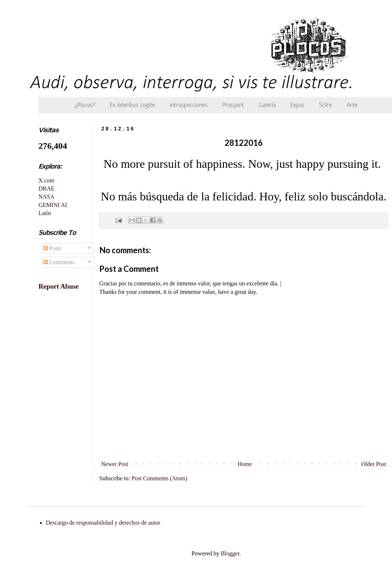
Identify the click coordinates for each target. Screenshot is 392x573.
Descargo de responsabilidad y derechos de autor (103, 523)
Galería (267, 105)
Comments (59, 262)
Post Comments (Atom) (159, 478)
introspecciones (189, 105)
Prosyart (233, 105)
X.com (46, 180)
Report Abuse (59, 286)
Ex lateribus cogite (132, 105)
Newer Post (115, 464)
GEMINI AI (53, 205)
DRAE (47, 188)
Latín (45, 213)
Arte (352, 105)
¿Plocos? (85, 105)
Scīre (326, 105)
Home (245, 464)
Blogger (230, 553)
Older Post (374, 464)
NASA (47, 197)
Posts (52, 248)
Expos (297, 105)
